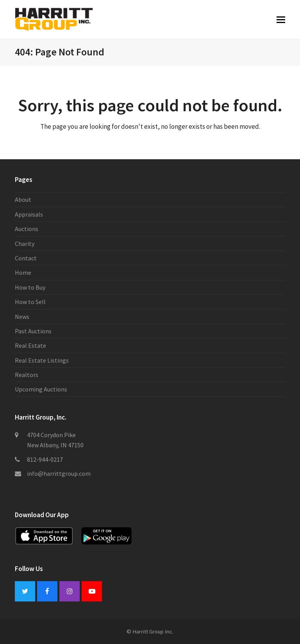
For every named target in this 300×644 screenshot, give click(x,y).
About (23, 199)
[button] (281, 20)
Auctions (27, 229)
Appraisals (29, 214)
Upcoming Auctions (41, 389)
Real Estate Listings (42, 360)
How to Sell (30, 302)
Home (23, 272)
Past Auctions (33, 331)
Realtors (27, 375)
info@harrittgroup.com (59, 473)
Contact (26, 258)
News (22, 317)
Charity (25, 244)
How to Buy (30, 287)
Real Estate (30, 345)
